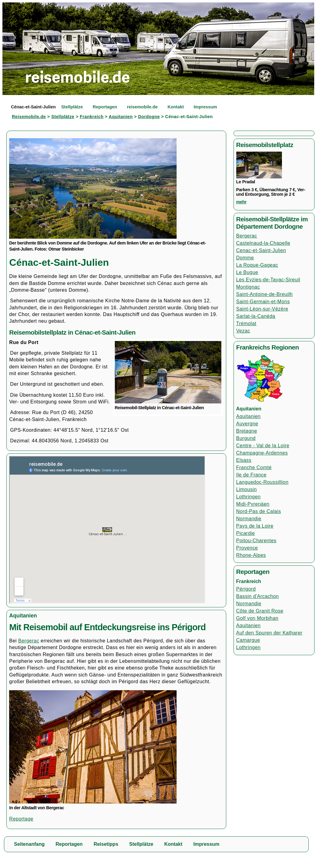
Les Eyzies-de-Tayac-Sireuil (268, 280)
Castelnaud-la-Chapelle (263, 243)
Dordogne (149, 117)
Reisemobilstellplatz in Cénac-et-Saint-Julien (72, 332)
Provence (247, 548)
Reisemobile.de (29, 117)
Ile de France (251, 475)
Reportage (21, 819)
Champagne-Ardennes (262, 453)
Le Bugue (247, 272)
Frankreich (92, 117)
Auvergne (247, 424)
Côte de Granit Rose (260, 611)
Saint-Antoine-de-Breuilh (265, 294)
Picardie (246, 533)
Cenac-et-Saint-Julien (261, 250)
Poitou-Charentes (256, 541)
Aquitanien (121, 117)
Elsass (244, 460)
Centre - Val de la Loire (263, 446)
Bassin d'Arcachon (258, 596)
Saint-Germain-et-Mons (263, 302)
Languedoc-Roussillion (262, 482)
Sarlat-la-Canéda (256, 316)
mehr (241, 202)
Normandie (249, 519)
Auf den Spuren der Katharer (269, 633)
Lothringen (248, 497)
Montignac (248, 287)
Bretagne (247, 431)
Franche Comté (254, 467)
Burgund (246, 438)
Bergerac (29, 641)
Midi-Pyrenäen (253, 504)
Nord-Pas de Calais (259, 511)
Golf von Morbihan (257, 618)
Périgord (246, 589)
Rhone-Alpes (251, 555)
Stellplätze (63, 117)
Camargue (248, 640)
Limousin (247, 489)
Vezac (243, 331)
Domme (245, 258)
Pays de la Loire (255, 526)
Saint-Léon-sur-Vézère (262, 309)
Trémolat (246, 323)
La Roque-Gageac (257, 265)
